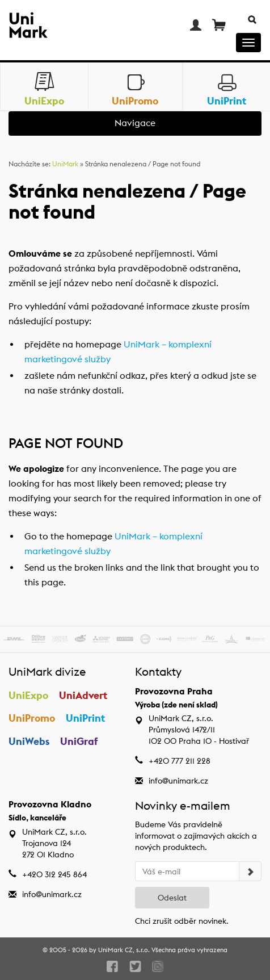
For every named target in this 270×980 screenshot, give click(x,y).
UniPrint (85, 718)
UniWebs (29, 741)
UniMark (65, 164)
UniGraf (79, 741)
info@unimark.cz (178, 781)
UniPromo (32, 718)
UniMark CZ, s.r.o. (124, 950)
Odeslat (172, 898)
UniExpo (28, 695)
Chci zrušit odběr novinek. (182, 921)
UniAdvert (83, 695)
